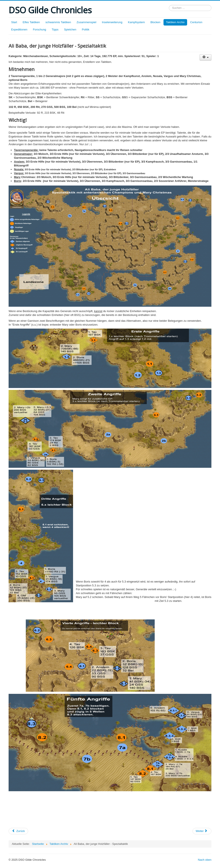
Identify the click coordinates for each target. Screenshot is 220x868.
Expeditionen (19, 29)
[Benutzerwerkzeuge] (205, 57)
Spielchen (70, 29)
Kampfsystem (137, 22)
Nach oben (205, 860)
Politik (86, 29)
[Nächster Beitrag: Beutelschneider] (202, 831)
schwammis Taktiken (58, 22)
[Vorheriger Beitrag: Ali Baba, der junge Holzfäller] (18, 831)
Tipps (55, 29)
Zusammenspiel (86, 22)
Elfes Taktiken (31, 22)
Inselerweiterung (112, 22)
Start (14, 22)
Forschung (39, 29)
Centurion (196, 22)
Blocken (155, 22)
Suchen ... (169, 5)
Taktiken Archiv (175, 22)
